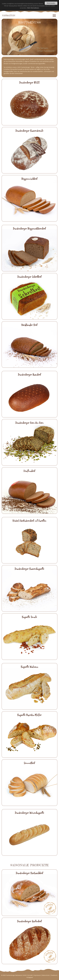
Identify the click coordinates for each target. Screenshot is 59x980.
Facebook (54, 975)
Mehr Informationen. (33, 8)
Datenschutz (46, 975)
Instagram (30, 977)
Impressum (37, 975)
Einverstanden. (51, 3)
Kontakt (30, 975)
